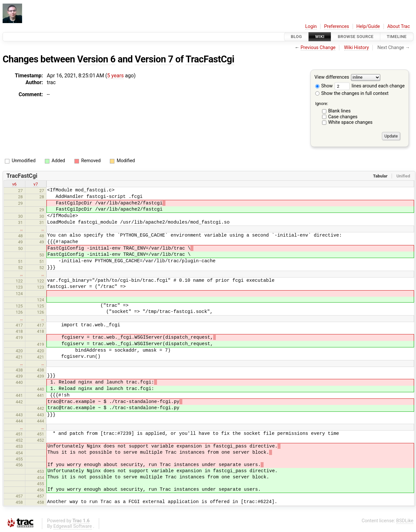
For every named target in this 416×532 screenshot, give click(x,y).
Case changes (343, 117)
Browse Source (356, 37)
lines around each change (370, 86)
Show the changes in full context (352, 93)
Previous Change (318, 48)
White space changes (351, 122)
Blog (296, 37)
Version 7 (154, 59)
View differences (332, 78)
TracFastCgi (210, 59)
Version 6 (96, 59)
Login (311, 26)
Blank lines (339, 111)
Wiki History (357, 48)
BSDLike (405, 521)
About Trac (399, 26)
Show (324, 86)
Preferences (337, 26)
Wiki (320, 37)
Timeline (397, 37)
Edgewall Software (73, 526)
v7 (36, 184)
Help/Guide (368, 26)
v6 (14, 184)
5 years (116, 76)
